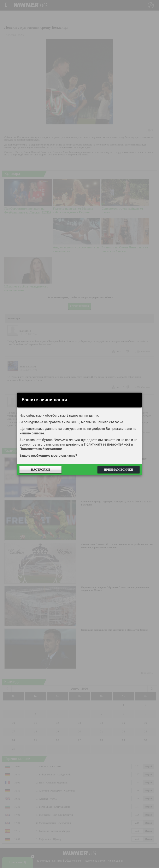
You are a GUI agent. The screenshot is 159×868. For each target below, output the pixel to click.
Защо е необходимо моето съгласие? (48, 456)
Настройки (40, 470)
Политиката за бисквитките (41, 449)
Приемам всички (119, 470)
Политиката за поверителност (107, 444)
